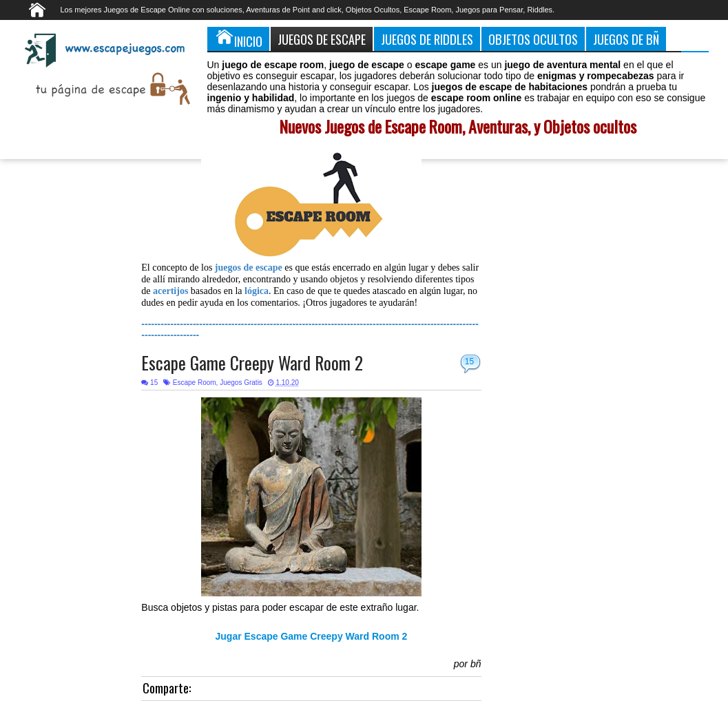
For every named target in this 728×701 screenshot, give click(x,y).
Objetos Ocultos (533, 39)
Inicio (238, 39)
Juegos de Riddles (427, 39)
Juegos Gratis (241, 383)
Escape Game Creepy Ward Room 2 (252, 363)
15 (469, 362)
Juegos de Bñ (626, 39)
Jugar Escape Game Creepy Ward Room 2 (312, 636)
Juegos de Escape (322, 39)
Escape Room (195, 383)
